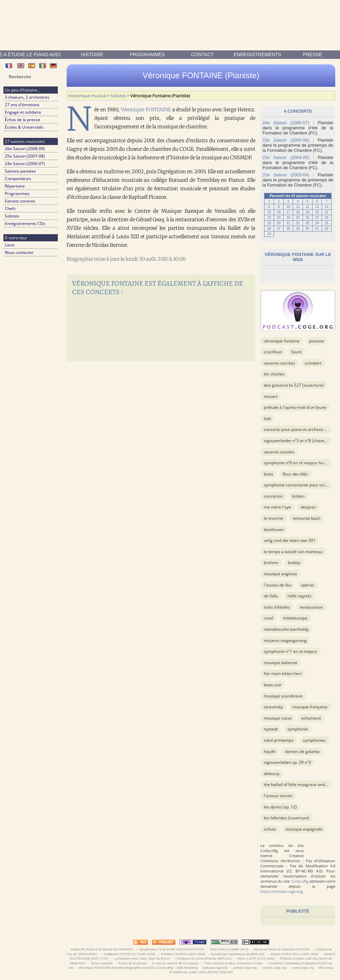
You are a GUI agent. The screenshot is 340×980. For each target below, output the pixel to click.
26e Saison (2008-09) (25, 149)
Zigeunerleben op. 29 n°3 (287, 762)
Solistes (12, 216)
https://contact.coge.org (282, 891)
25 (298, 218)
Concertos (273, 496)
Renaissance (311, 607)
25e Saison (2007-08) (25, 156)
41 (317, 229)
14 (327, 207)
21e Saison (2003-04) (286, 175)
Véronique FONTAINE (146, 110)
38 (288, 229)
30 (279, 223)
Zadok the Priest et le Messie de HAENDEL (102, 949)
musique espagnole (304, 829)
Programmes (147, 54)
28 (327, 218)
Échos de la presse (22, 120)
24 (288, 218)
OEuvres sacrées (279, 363)
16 (279, 212)
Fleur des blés (295, 474)
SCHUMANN (311, 718)
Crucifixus (273, 352)
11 (298, 207)
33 (308, 223)
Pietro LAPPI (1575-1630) (256, 958)
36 (269, 229)
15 (269, 212)
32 (298, 223)
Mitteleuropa (295, 618)
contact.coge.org (274, 968)
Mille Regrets (299, 596)
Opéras (308, 585)
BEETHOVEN (274, 529)
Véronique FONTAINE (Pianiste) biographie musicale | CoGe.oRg (126, 968)
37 (279, 229)
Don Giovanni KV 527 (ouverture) (294, 385)
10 (288, 207)
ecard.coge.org (303, 968)
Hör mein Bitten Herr (283, 673)
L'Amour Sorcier (278, 796)
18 (298, 212)
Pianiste (317, 341)
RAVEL (269, 618)
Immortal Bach (307, 518)
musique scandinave (283, 696)
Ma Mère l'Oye (277, 507)
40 (308, 229)
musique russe (278, 718)
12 (308, 207)
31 (288, 223)
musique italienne (281, 663)
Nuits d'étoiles (277, 607)
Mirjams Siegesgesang (285, 640)
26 (308, 218)
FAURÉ (296, 352)
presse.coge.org (245, 968)
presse (313, 54)
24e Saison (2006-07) (25, 164)
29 (269, 223)
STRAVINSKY (273, 707)
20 (317, 212)
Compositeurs (18, 179)
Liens (10, 245)
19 (308, 212)
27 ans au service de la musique (175, 963)
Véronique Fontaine (282, 341)
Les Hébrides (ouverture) (287, 818)
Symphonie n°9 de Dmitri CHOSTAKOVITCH (172, 949)
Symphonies (314, 740)
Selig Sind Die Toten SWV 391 (290, 540)
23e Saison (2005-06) (286, 140)
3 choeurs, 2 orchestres (27, 97)
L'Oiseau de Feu (278, 585)
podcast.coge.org (215, 968)
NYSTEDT (271, 729)
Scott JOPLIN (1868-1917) (229, 949)
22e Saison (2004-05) (286, 157)
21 (327, 212)
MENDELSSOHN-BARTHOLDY (286, 629)
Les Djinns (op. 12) (280, 807)
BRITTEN (298, 496)
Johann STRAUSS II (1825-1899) (294, 954)
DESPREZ (308, 507)
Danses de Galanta (302, 751)
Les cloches (274, 374)
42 (327, 229)
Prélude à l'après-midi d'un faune (295, 407)
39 (298, 229)
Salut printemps (279, 740)
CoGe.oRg (300, 881)
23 (279, 218)
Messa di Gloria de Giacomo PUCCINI (281, 949)
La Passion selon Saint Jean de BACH (142, 958)
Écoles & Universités (24, 127)
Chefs (10, 208)
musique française (310, 707)
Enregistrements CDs (25, 223)
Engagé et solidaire (23, 112)
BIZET (268, 474)
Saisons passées (20, 171)
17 (288, 212)
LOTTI (267, 419)
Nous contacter (19, 252)
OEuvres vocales (279, 452)
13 (317, 207)
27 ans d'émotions (22, 105)
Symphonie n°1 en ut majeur (291, 651)
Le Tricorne (274, 518)
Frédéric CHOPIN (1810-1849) (183, 954)
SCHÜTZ (270, 829)
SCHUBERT (313, 363)
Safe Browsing (187, 968)
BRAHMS (271, 563)
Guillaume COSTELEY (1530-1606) (129, 954)
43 (269, 234)
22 (269, 218)
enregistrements (257, 54)
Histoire (92, 54)
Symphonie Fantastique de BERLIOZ (237, 954)
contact (202, 54)
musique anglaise (280, 574)
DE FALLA (271, 596)
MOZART (271, 396)
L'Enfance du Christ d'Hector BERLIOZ (203, 958)
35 (327, 223)
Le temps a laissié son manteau (293, 552)
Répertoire (15, 186)
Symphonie (298, 729)
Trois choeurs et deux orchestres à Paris (233, 963)
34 (317, 223)
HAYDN (270, 751)
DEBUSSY (272, 774)
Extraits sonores (20, 201)
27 (317, 218)
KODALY (294, 563)
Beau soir (273, 685)
